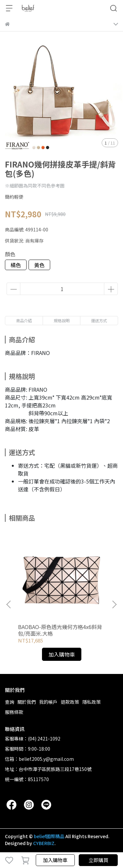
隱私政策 (92, 702)
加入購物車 (55, 860)
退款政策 (70, 702)
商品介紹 (24, 320)
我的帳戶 (48, 702)
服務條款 (14, 712)
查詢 (10, 702)
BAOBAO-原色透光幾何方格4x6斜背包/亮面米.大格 (60, 630)
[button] (114, 604)
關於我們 (27, 702)
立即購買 (98, 860)
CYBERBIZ (44, 843)
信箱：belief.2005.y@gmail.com (39, 759)
